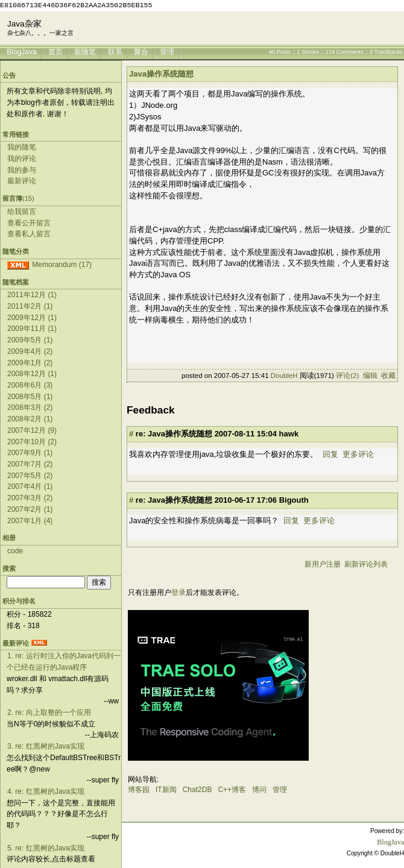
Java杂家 (24, 24)
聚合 (141, 51)
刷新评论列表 (366, 564)
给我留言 (22, 212)
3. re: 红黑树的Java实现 (46, 746)
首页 (55, 51)
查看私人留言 (29, 234)
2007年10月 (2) (32, 442)
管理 (167, 51)
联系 (115, 51)
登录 (178, 593)
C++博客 (232, 790)
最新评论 (22, 181)
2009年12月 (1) (32, 318)
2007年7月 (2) (30, 464)
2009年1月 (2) (30, 363)
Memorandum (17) (62, 265)
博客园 (139, 790)
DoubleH (284, 376)
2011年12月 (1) (32, 295)
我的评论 (22, 159)
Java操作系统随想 (161, 74)
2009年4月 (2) (30, 351)
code (15, 551)
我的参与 (22, 170)
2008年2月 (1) (30, 419)
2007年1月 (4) (30, 521)
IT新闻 (166, 790)
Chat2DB (197, 790)
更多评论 (358, 454)
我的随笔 (22, 147)
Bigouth (294, 500)
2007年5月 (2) (30, 476)
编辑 (370, 376)
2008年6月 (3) (30, 385)
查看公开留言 (29, 223)
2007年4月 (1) (30, 486)
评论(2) (347, 376)
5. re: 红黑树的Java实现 (46, 848)
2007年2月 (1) (30, 509)
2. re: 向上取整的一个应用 (49, 712)
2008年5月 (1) (30, 397)
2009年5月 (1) (30, 340)
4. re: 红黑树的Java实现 (46, 791)
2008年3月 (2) (30, 407)
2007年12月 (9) (32, 430)
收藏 (388, 376)
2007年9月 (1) (30, 453)
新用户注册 (323, 564)
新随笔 (85, 51)
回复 (330, 454)
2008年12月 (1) (32, 374)
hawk (289, 434)
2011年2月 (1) (30, 306)
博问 (259, 790)
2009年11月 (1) (32, 329)
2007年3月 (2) (30, 498)
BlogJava (21, 51)
